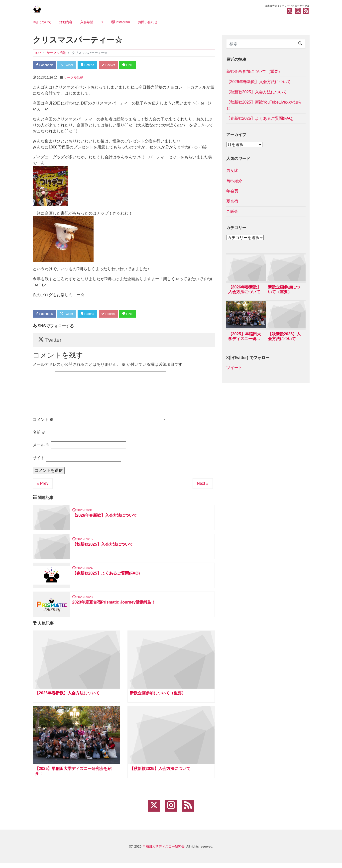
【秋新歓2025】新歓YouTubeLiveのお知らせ (264, 105)
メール (41, 447)
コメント (43, 422)
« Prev (43, 485)
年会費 (232, 191)
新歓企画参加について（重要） (254, 71)
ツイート (234, 368)
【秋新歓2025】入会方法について (257, 92)
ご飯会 (232, 211)
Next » (203, 485)
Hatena (91, 65)
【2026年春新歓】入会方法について (259, 82)
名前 (39, 434)
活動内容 (66, 22)
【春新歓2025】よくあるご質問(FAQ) (260, 118)
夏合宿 (232, 201)
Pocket (114, 65)
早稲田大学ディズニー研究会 (164, 851)
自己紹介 (234, 181)
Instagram (121, 22)
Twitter (69, 65)
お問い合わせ (148, 22)
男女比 (232, 171)
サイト (39, 460)
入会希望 (87, 22)
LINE (135, 65)
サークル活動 (74, 78)
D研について (42, 22)
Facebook (45, 65)
